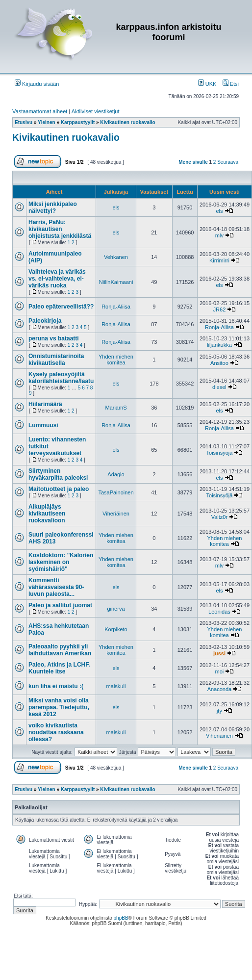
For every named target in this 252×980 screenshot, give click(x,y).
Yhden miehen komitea (116, 360)
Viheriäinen (116, 514)
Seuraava (228, 162)
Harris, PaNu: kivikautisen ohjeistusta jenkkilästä (60, 229)
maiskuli (116, 686)
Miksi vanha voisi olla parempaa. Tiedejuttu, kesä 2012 (59, 707)
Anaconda (220, 689)
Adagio (116, 474)
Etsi (231, 84)
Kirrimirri (219, 260)
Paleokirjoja (45, 321)
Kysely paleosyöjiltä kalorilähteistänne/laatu (61, 378)
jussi (219, 653)
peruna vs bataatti (54, 338)
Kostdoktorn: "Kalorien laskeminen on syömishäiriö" (61, 562)
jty (219, 711)
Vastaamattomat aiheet (40, 111)
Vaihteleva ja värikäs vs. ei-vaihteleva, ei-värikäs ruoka (57, 279)
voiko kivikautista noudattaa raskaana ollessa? (56, 732)
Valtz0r (219, 517)
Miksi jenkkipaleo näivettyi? (53, 207)
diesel (219, 387)
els (116, 207)
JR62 (220, 309)
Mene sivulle (193, 162)
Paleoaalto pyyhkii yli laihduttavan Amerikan (60, 650)
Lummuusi (43, 425)
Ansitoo (219, 363)
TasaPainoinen (116, 492)
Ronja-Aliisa (116, 307)
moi (220, 671)
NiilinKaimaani (116, 282)
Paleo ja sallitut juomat (60, 605)
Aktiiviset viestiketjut (96, 111)
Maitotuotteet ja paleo (59, 489)
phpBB (121, 918)
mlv (219, 235)
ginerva (116, 609)
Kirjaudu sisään (37, 84)
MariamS (116, 408)
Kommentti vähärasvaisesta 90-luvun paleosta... (56, 587)
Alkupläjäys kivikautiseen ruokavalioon (47, 514)
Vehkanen (116, 257)
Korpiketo (116, 629)
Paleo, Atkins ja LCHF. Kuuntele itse (59, 668)
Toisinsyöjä (220, 453)
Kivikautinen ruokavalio (66, 137)
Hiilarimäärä (45, 404)
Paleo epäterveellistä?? (61, 307)
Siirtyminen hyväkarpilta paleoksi (58, 474)
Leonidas (219, 612)
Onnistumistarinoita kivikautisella (56, 360)
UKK (207, 84)
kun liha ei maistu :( (56, 686)
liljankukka (219, 345)
